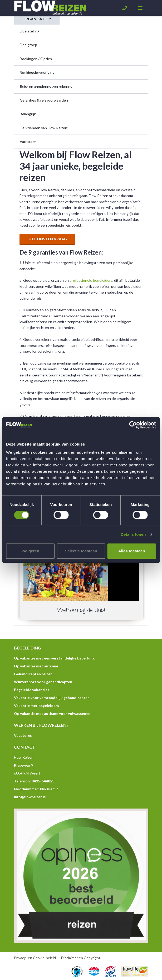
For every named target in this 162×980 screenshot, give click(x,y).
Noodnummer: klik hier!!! (36, 789)
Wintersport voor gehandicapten (43, 682)
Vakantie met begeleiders (36, 706)
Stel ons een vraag (47, 239)
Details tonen (133, 534)
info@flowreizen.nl (30, 797)
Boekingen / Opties (36, 59)
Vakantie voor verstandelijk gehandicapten (52, 698)
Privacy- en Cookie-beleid (35, 958)
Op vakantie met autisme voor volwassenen (52, 713)
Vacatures (28, 142)
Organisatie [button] (35, 19)
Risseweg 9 (24, 765)
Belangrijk (28, 114)
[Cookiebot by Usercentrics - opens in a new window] (133, 425)
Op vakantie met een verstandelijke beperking (54, 658)
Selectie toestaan (81, 551)
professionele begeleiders (91, 280)
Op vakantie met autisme (36, 666)
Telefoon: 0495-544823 (34, 781)
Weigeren (30, 551)
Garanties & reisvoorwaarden (44, 100)
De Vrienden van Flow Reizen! (44, 128)
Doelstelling (30, 31)
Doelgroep (28, 45)
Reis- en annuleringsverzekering (46, 86)
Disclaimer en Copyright (81, 958)
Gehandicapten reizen (33, 674)
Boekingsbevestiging (37, 72)
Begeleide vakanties (32, 690)
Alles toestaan (132, 551)
